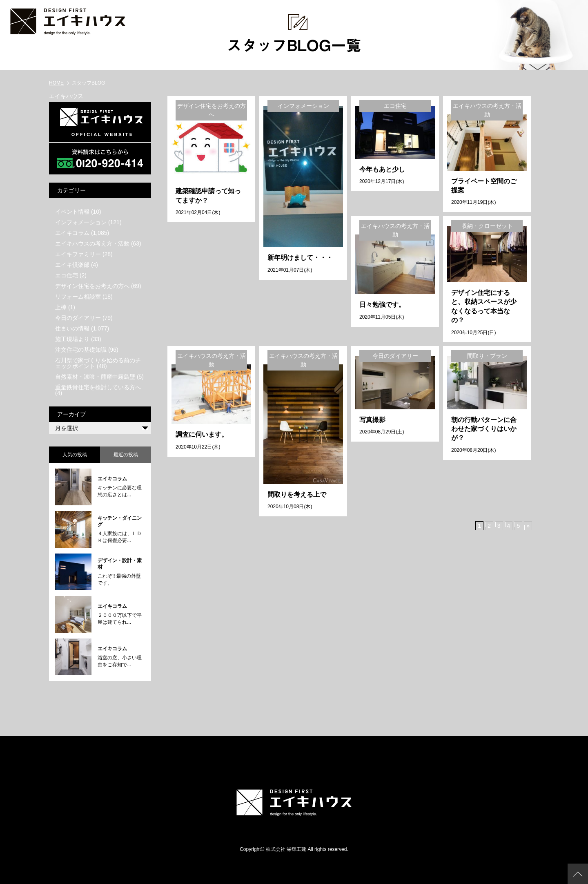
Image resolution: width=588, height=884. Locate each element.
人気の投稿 (75, 454)
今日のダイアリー (78, 317)
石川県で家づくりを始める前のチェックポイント (98, 363)
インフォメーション (81, 222)
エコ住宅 (67, 275)
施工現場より (72, 339)
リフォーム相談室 (78, 296)
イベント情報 (72, 211)
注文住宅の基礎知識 (81, 349)
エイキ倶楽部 (72, 264)
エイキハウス (66, 96)
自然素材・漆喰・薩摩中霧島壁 (95, 376)
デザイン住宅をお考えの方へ (92, 286)
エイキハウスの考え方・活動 (92, 243)
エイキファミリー (78, 254)
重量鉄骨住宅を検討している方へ (98, 387)
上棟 (61, 307)
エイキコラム (72, 232)
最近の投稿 (126, 454)
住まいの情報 (72, 328)
